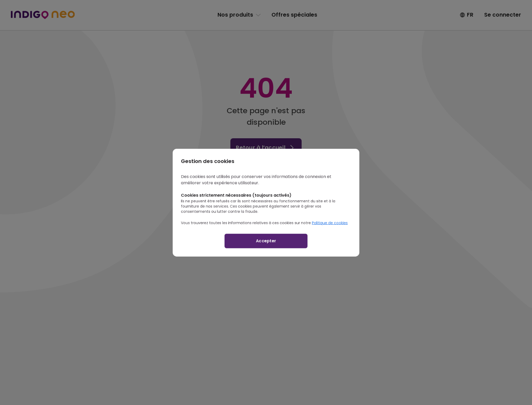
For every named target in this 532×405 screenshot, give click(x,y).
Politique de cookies (349, 229)
